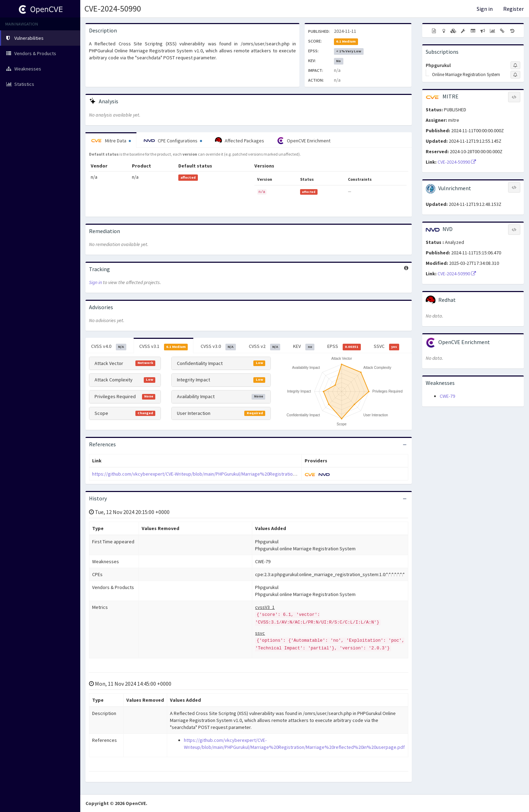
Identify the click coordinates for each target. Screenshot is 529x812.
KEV (304, 347)
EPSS (344, 347)
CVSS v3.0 (218, 347)
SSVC (387, 347)
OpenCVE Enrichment (304, 141)
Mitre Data (111, 141)
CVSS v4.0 (109, 347)
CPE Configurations (173, 141)
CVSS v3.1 (164, 347)
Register (513, 9)
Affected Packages (240, 141)
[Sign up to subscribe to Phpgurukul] (515, 65)
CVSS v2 (265, 347)
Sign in (485, 9)
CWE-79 (447, 396)
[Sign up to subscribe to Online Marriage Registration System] (515, 75)
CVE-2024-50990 (113, 9)
